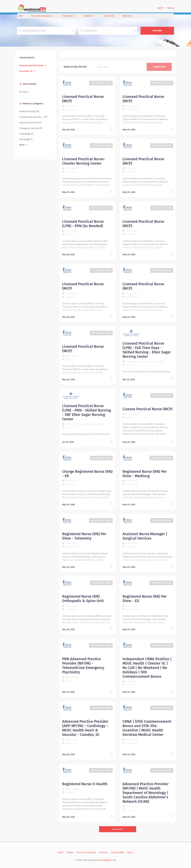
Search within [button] (29, 84)
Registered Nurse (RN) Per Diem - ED (145, 599)
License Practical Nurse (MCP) (148, 409)
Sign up (171, 8)
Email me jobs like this (75, 67)
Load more (118, 829)
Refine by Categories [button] (33, 104)
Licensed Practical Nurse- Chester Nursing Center (84, 161)
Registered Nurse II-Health (85, 784)
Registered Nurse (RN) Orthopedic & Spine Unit (83, 599)
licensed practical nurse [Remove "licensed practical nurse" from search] (31, 65)
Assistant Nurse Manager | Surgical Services (145, 536)
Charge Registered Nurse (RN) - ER (87, 474)
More (22, 145)
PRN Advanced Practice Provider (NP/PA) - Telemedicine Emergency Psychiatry (83, 666)
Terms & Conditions (86, 852)
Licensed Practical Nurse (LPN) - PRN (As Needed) (83, 224)
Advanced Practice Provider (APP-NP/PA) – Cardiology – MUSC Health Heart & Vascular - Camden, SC (85, 728)
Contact (70, 852)
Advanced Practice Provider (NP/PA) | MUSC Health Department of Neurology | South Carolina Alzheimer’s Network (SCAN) (146, 793)
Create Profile (117, 852)
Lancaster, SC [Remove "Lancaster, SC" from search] (26, 71)
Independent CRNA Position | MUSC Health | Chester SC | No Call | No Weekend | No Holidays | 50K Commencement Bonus (147, 668)
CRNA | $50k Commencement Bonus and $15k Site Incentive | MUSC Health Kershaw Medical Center (147, 728)
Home (60, 852)
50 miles (24, 92)
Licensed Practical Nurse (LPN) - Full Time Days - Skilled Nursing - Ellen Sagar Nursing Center (147, 350)
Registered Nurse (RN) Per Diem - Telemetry (84, 536)
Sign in (161, 8)
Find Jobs (157, 31)
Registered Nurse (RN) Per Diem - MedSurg (145, 474)
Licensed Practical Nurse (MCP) (83, 99)
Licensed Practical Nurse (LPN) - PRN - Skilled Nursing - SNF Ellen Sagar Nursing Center (87, 412)
